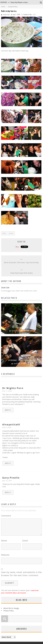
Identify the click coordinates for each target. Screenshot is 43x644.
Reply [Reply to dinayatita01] (8, 463)
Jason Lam (6, 14)
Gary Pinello (11, 478)
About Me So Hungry (11, 608)
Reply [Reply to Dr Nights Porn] (8, 410)
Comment (6, 516)
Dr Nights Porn (13, 388)
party (11, 233)
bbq (4, 233)
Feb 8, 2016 (7, 427)
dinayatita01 (11, 424)
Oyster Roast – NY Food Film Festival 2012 (22, 360)
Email (25, 541)
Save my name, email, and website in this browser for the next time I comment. (21, 574)
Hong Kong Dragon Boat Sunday (22, 273)
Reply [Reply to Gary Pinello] (8, 492)
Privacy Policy (8, 611)
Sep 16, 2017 (7, 481)
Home (3, 7)
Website (5, 555)
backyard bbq (28, 14)
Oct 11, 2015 (7, 391)
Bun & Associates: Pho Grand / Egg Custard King (21, 262)
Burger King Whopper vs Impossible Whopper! (23, 2)
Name (4, 541)
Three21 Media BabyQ (22, 327)
